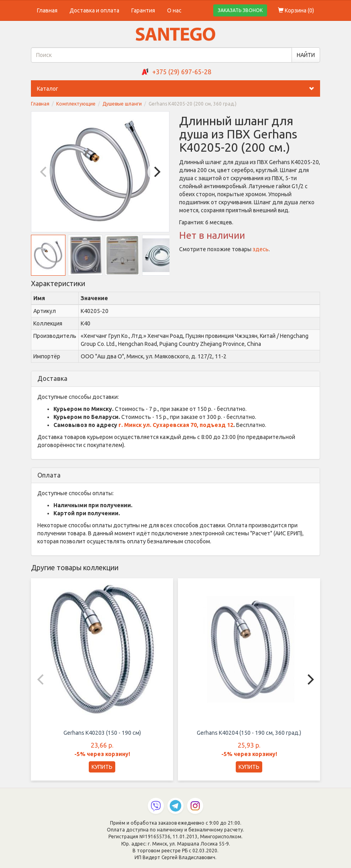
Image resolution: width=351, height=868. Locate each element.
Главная (47, 10)
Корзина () (296, 10)
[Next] (156, 172)
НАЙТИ (306, 55)
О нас (174, 10)
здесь (261, 249)
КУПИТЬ (102, 767)
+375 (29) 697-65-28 (182, 72)
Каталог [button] (179, 89)
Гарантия (143, 10)
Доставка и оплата (94, 10)
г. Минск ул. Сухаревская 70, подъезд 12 (176, 425)
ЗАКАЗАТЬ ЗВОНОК (240, 10)
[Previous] (44, 172)
